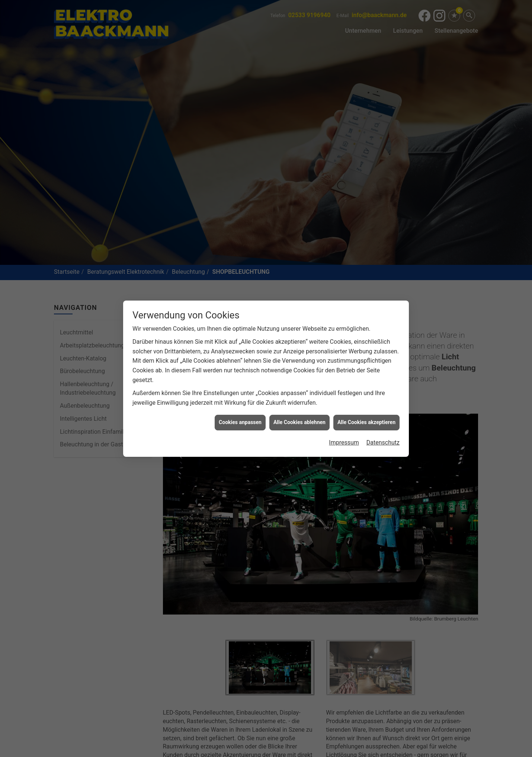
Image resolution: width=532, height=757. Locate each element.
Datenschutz (383, 403)
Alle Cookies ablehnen (299, 384)
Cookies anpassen (240, 384)
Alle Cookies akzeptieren (366, 384)
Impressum (344, 403)
